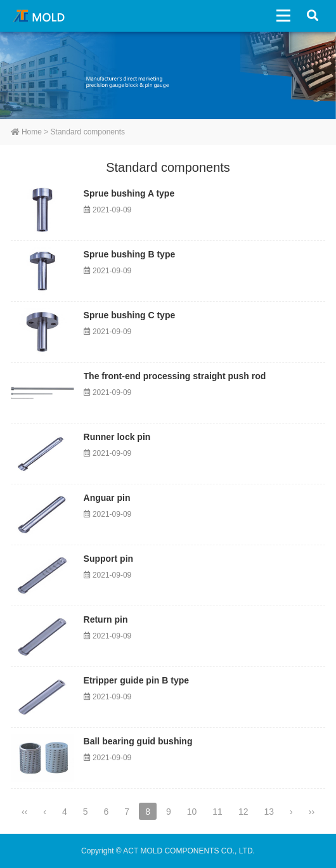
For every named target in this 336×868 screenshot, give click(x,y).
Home (26, 132)
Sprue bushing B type (130, 254)
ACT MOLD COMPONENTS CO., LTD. (41, 16)
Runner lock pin (117, 437)
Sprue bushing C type (130, 315)
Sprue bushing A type (129, 193)
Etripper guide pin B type (136, 680)
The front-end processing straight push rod (175, 376)
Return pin (106, 619)
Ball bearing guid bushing (138, 741)
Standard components (88, 132)
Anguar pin (107, 498)
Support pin (109, 559)
